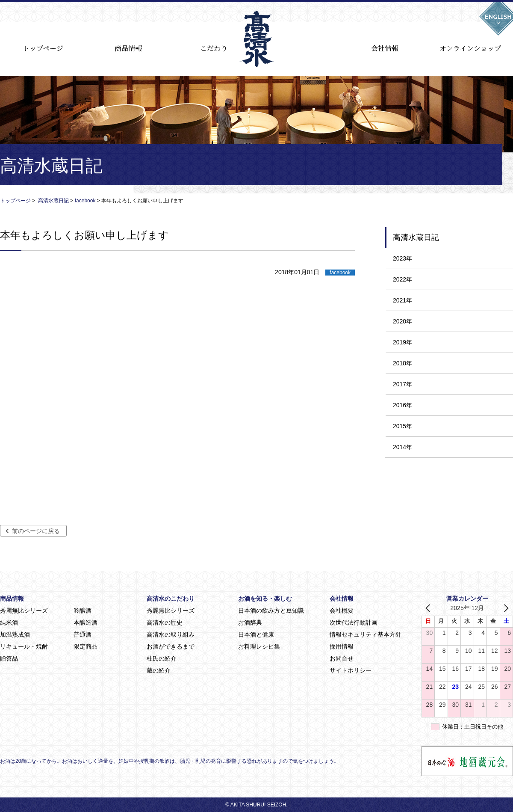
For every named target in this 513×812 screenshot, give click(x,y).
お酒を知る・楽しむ (265, 599)
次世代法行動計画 (354, 622)
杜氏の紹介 (162, 658)
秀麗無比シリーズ (24, 610)
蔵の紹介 (159, 670)
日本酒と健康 (256, 634)
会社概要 (342, 610)
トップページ (43, 48)
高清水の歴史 (165, 622)
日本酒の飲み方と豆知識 (271, 610)
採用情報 (342, 646)
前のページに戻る (36, 531)
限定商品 (85, 646)
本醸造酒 (85, 622)
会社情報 (385, 48)
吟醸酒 (83, 610)
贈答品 (9, 658)
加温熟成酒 (15, 634)
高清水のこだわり (171, 599)
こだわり (214, 48)
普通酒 (83, 634)
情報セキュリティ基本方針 (366, 634)
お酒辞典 (250, 622)
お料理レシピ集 (259, 646)
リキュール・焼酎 (24, 646)
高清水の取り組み (171, 634)
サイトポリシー (351, 670)
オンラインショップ (470, 48)
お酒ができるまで (171, 646)
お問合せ (342, 658)
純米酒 (9, 622)
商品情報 (128, 48)
